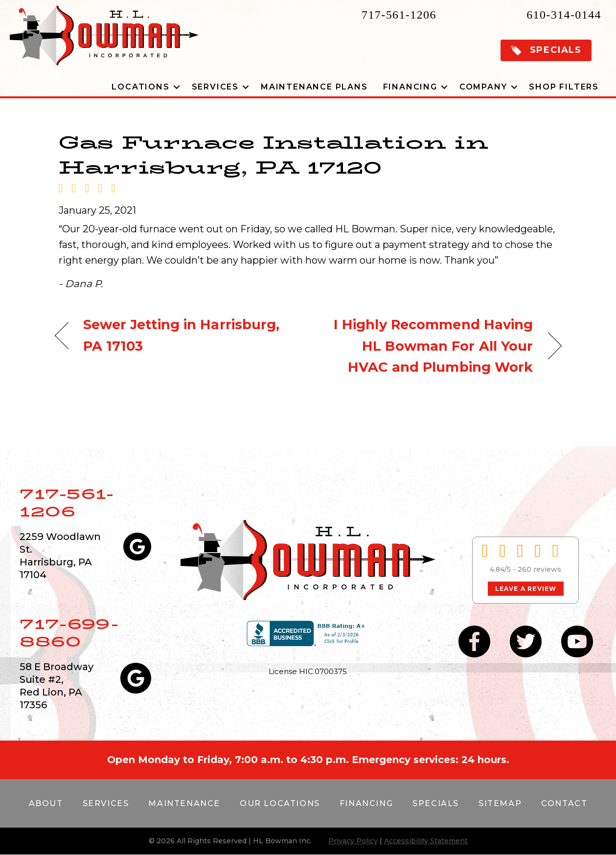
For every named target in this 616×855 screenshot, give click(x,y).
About (46, 803)
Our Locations (280, 803)
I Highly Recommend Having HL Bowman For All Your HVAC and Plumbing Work (428, 346)
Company (483, 87)
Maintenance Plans (314, 87)
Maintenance (184, 803)
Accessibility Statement (426, 841)
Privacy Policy (353, 841)
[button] (546, 50)
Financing (410, 87)
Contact (564, 803)
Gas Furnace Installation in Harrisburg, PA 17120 (274, 155)
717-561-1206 (399, 15)
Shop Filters (564, 87)
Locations (140, 87)
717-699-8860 (69, 633)
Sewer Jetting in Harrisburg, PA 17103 (182, 335)
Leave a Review (526, 589)
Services (215, 87)
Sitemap (500, 803)
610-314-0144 (564, 15)
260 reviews (539, 569)
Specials (436, 803)
